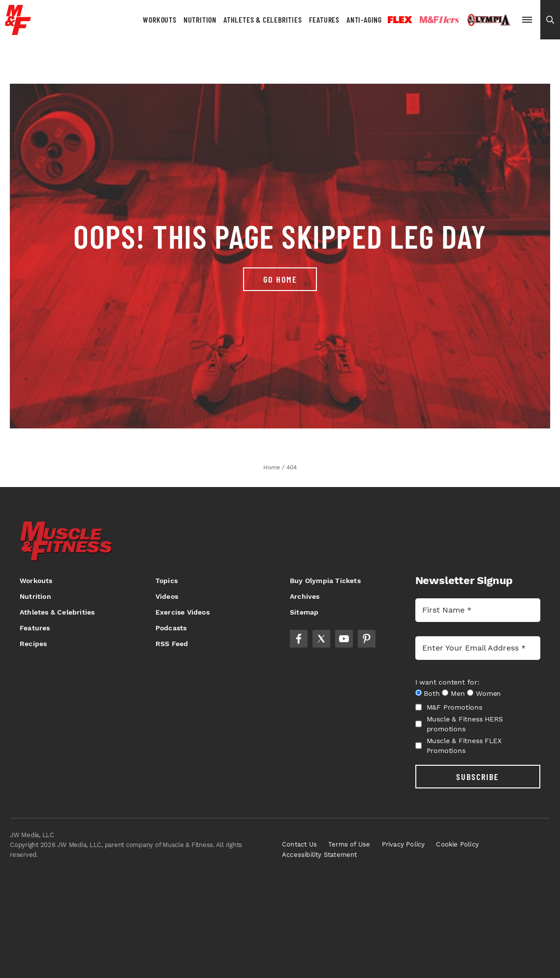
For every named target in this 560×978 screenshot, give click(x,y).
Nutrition (200, 19)
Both (432, 693)
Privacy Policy (404, 844)
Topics (167, 581)
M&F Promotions (449, 707)
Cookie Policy (457, 844)
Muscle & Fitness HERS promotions (459, 724)
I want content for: (447, 682)
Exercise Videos (183, 612)
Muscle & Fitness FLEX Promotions (458, 746)
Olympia (489, 20)
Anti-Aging (364, 19)
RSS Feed (172, 644)
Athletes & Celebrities (263, 19)
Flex (400, 20)
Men (458, 693)
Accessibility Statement (320, 855)
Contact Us (299, 844)
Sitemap (304, 612)
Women (488, 693)
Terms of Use (349, 844)
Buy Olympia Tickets (325, 581)
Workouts (159, 19)
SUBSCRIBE (478, 777)
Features (324, 19)
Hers (439, 20)
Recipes (33, 644)
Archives (305, 596)
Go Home (280, 279)
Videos (167, 596)
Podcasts (171, 628)
